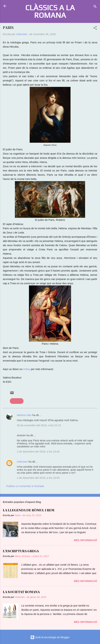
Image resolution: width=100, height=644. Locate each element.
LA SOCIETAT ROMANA (21, 592)
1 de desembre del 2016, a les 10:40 (38, 452)
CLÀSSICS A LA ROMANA (50, 11)
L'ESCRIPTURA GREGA (21, 551)
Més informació (86, 540)
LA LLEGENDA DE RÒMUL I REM (29, 510)
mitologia (17, 401)
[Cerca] (95, 7)
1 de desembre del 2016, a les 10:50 (38, 478)
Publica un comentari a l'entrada (25, 486)
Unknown (22, 462)
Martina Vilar (24, 415)
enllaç (27, 369)
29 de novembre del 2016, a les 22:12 (39, 425)
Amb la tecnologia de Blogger (50, 637)
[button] (95, 28)
